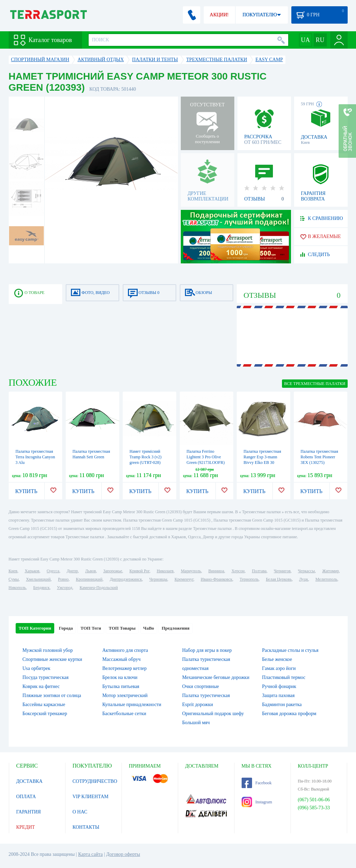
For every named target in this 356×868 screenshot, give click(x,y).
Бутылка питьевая (121, 686)
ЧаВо (149, 628)
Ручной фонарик (279, 686)
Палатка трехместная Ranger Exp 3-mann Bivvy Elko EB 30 (262, 457)
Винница (216, 571)
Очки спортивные (201, 686)
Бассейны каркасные (44, 705)
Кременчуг (184, 579)
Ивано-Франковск (216, 579)
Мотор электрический (125, 695)
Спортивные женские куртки (52, 659)
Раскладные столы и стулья (290, 650)
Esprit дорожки (198, 705)
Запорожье (113, 571)
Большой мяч (196, 723)
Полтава (259, 571)
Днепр (72, 571)
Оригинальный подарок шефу (213, 714)
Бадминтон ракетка (282, 705)
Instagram (257, 802)
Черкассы (306, 571)
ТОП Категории (35, 628)
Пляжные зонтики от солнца (52, 695)
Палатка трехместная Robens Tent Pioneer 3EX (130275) (319, 457)
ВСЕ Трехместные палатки (315, 384)
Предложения (176, 628)
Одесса (53, 571)
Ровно (63, 579)
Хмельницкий (38, 579)
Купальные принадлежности (132, 705)
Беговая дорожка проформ (289, 714)
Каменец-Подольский (99, 588)
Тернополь (249, 579)
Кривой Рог (139, 571)
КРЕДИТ (26, 827)
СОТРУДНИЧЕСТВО (95, 781)
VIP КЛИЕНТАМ (91, 797)
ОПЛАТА (26, 797)
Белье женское (277, 659)
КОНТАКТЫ (86, 827)
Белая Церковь (279, 579)
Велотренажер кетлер (124, 668)
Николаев (165, 571)
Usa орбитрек (37, 668)
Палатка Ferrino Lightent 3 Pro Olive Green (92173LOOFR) (206, 457)
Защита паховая (278, 695)
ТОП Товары (122, 628)
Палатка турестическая (206, 695)
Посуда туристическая (46, 677)
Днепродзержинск (126, 579)
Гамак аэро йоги (279, 668)
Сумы (14, 579)
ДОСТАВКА (30, 781)
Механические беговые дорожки (216, 677)
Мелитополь (326, 579)
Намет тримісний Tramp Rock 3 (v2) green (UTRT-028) (146, 457)
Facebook (257, 783)
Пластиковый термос (284, 677)
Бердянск (42, 588)
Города (66, 628)
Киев (13, 571)
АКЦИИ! (219, 15)
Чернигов (282, 571)
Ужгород (65, 588)
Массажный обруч (121, 659)
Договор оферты (123, 854)
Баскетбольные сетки (124, 714)
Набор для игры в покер (207, 650)
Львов (91, 571)
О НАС (80, 812)
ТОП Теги (91, 628)
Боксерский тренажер (45, 714)
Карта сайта (91, 854)
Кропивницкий (89, 579)
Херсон (238, 571)
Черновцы (158, 579)
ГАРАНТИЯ (29, 812)
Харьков (32, 571)
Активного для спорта (125, 650)
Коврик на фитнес (41, 686)
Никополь (17, 588)
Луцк (304, 579)
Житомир (331, 571)
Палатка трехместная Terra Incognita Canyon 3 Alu (35, 457)
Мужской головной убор (48, 650)
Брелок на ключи (120, 677)
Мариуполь (191, 571)
